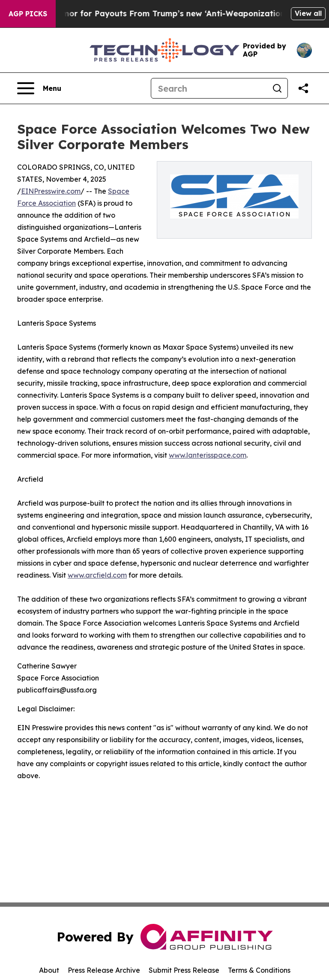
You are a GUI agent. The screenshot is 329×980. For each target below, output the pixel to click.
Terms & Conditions (259, 970)
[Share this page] (303, 88)
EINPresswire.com (51, 191)
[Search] (209, 88)
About (49, 970)
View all (308, 13)
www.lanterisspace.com (208, 455)
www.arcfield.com (97, 575)
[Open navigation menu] (39, 88)
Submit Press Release (184, 970)
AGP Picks (28, 14)
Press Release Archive (104, 970)
